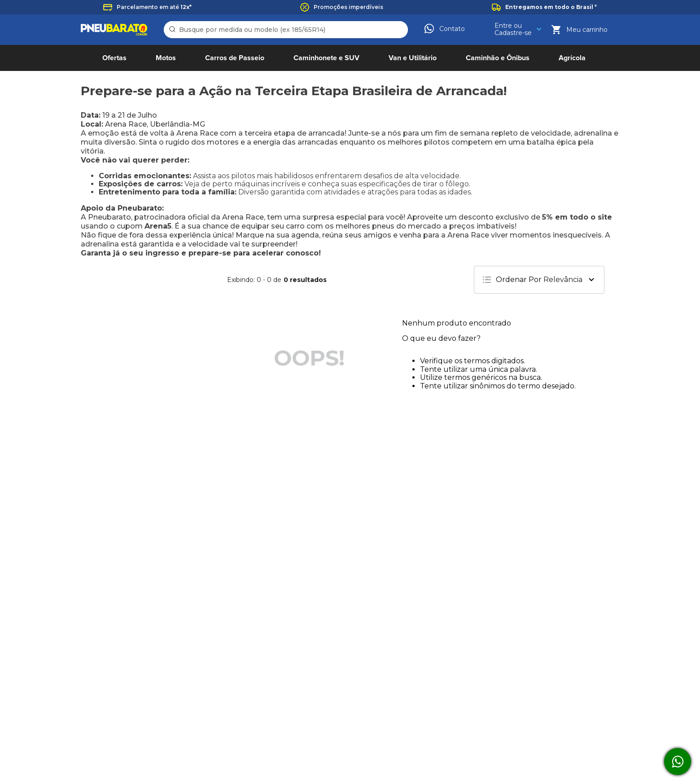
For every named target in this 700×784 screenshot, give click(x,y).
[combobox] (286, 30)
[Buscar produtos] (174, 30)
